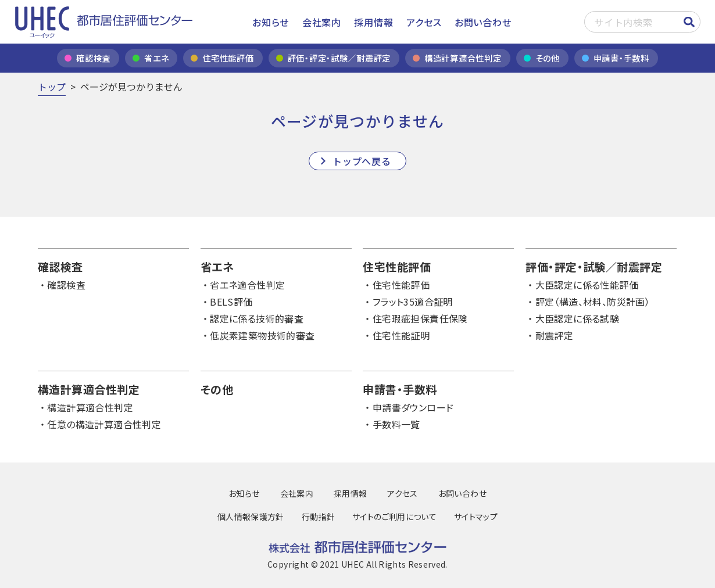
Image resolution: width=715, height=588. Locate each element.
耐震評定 (555, 335)
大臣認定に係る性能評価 (587, 285)
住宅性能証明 (401, 335)
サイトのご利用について (394, 517)
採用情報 (373, 22)
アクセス (424, 22)
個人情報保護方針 (251, 517)
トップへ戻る (362, 161)
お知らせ (271, 22)
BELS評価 (231, 302)
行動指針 (318, 517)
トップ (52, 87)
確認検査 (66, 285)
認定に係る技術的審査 (257, 318)
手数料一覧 (396, 424)
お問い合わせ (483, 22)
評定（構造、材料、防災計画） (593, 302)
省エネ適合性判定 (247, 285)
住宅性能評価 (401, 285)
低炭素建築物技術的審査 (262, 335)
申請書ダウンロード (413, 407)
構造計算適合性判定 (90, 407)
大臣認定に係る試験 (578, 318)
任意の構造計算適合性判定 (104, 424)
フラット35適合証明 (413, 302)
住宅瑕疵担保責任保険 (420, 318)
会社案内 (322, 22)
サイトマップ (476, 517)
